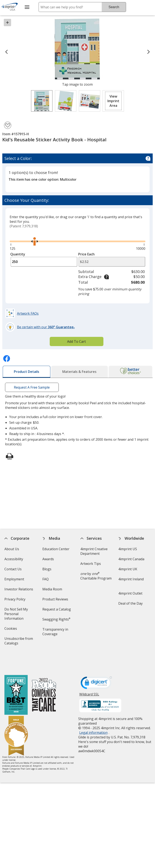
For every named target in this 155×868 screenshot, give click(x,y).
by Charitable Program (96, 576)
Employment (14, 579)
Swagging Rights (56, 619)
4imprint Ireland (131, 579)
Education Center (56, 549)
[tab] (27, 372)
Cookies (11, 630)
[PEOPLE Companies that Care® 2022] (44, 677)
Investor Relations (19, 590)
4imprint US (128, 549)
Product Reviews (55, 599)
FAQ (46, 579)
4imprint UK (128, 569)
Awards (48, 559)
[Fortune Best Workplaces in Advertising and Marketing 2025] (16, 677)
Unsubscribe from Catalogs (19, 642)
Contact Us (13, 569)
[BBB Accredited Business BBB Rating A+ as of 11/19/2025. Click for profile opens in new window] (100, 688)
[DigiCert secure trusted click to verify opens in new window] (96, 666)
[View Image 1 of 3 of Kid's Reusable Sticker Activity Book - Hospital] (42, 101)
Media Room (52, 589)
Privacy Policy (15, 601)
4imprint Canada (131, 559)
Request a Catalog (57, 609)
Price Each (86, 254)
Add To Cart (76, 341)
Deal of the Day (130, 603)
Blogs (47, 569)
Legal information (93, 714)
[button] (113, 101)
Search (114, 7)
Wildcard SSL (89, 677)
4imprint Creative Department (94, 551)
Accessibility (14, 559)
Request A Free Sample (32, 387)
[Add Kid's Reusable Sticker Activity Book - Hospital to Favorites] (8, 125)
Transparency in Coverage (56, 633)
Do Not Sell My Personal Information (20, 615)
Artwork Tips (91, 564)
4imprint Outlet (130, 593)
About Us (12, 549)
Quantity (18, 254)
